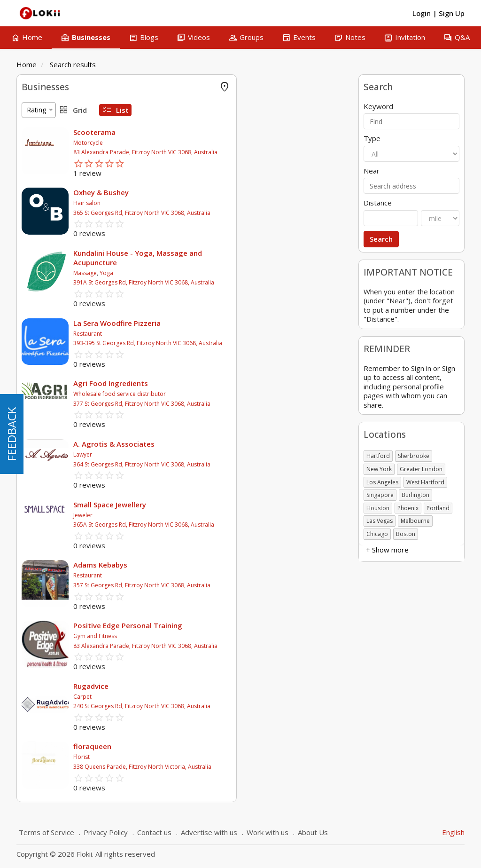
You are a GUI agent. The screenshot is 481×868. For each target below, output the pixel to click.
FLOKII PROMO (45, 104)
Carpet (197, 697)
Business (35, 289)
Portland (438, 508)
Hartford (378, 456)
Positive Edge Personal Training (242, 625)
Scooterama (209, 132)
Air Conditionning (47, 189)
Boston (406, 534)
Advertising (38, 161)
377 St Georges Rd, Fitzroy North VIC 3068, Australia (256, 404)
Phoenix (408, 508)
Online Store (40, 118)
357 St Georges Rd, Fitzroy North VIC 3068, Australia (256, 585)
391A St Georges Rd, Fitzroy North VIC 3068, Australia (258, 282)
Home (27, 64)
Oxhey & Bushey (215, 192)
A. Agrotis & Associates (228, 444)
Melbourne (415, 521)
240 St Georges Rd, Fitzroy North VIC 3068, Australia (256, 706)
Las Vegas (380, 521)
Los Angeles (382, 482)
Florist (196, 757)
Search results (73, 64)
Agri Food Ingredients (225, 383)
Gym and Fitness (209, 636)
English (453, 832)
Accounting (39, 146)
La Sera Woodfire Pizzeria (231, 323)
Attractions (38, 217)
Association (39, 304)
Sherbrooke (414, 456)
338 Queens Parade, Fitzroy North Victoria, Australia (256, 767)
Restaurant (202, 334)
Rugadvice (205, 686)
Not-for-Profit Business (57, 360)
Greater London (421, 469)
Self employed (43, 346)
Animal (32, 231)
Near (372, 171)
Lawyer (197, 454)
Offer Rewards (43, 132)
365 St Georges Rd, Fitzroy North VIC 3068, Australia (256, 213)
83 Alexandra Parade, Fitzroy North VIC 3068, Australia (260, 152)
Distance (378, 203)
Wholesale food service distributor (234, 394)
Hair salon (201, 203)
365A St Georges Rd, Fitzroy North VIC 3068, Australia (258, 525)
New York (379, 469)
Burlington (415, 495)
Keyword (378, 107)
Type (372, 138)
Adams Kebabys (214, 565)
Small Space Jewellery (224, 505)
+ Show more (43, 245)
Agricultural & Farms (53, 175)
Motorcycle (202, 143)
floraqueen (206, 746)
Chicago (377, 534)
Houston (378, 508)
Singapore (380, 495)
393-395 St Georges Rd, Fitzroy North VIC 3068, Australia (262, 343)
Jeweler (197, 515)
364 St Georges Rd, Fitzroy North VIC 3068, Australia (256, 464)
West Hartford (425, 482)
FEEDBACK (12, 434)
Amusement (40, 203)
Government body (49, 332)
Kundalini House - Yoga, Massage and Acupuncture (252, 258)
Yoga (221, 273)
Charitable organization (57, 318)
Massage (199, 273)
